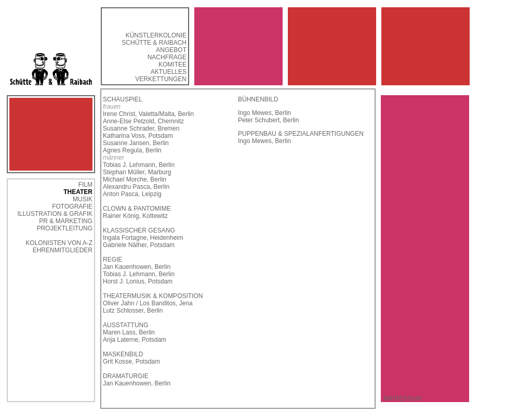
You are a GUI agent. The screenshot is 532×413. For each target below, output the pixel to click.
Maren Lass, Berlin (129, 332)
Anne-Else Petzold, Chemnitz (143, 121)
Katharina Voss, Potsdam (138, 136)
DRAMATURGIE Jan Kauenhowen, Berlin (137, 380)
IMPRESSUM (402, 398)
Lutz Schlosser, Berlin (133, 311)
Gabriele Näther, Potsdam (139, 245)
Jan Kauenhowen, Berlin (137, 267)
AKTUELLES (169, 72)
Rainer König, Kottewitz (135, 216)
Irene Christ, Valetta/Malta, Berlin (148, 114)
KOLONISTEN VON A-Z (59, 243)
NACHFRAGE (167, 57)
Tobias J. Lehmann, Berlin (139, 274)
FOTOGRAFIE (72, 206)
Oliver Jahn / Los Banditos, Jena (148, 303)
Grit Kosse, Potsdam (131, 362)
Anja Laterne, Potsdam (135, 340)
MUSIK (83, 199)
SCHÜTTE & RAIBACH (154, 43)
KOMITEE (172, 64)
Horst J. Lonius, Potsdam (138, 281)
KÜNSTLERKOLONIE (156, 35)
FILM (85, 185)
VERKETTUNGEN (161, 79)
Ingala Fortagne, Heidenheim (143, 238)
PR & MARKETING (66, 221)
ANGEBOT (171, 50)
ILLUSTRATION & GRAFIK (55, 214)
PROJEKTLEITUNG (65, 228)
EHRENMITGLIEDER (63, 250)
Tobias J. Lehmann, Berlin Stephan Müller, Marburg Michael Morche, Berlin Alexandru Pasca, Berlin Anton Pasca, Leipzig (139, 179)
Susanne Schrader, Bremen (141, 128)
